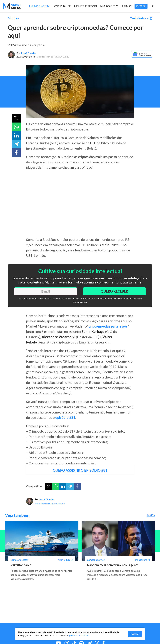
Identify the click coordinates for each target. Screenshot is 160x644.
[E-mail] (46, 291)
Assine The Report (85, 6)
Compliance (62, 6)
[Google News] (142, 56)
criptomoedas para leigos (108, 326)
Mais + (151, 515)
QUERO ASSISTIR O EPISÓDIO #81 (80, 470)
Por (26, 53)
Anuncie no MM (39, 6)
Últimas (126, 6)
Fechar (135, 634)
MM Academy (109, 6)
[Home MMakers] (12, 6)
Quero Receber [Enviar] (114, 291)
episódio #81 (65, 417)
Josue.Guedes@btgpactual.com (50, 503)
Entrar (141, 6)
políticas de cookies (79, 635)
